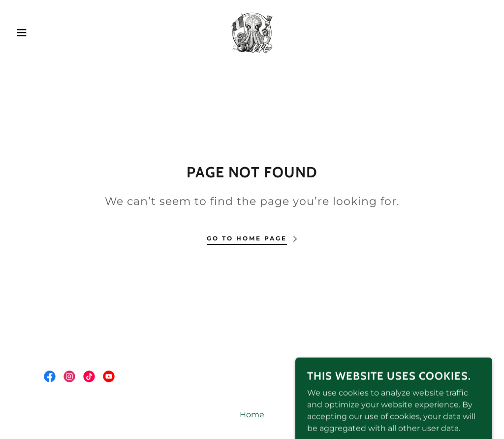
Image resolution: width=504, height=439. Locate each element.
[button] (25, 33)
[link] (252, 32)
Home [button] (252, 415)
